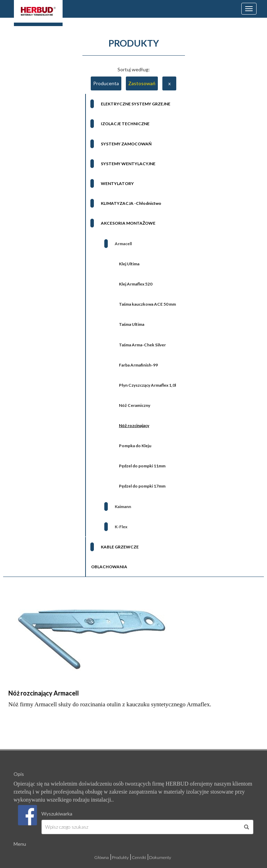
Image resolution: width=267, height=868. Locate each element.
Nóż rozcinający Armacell (44, 693)
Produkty (120, 857)
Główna (102, 857)
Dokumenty (160, 857)
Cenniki (139, 857)
